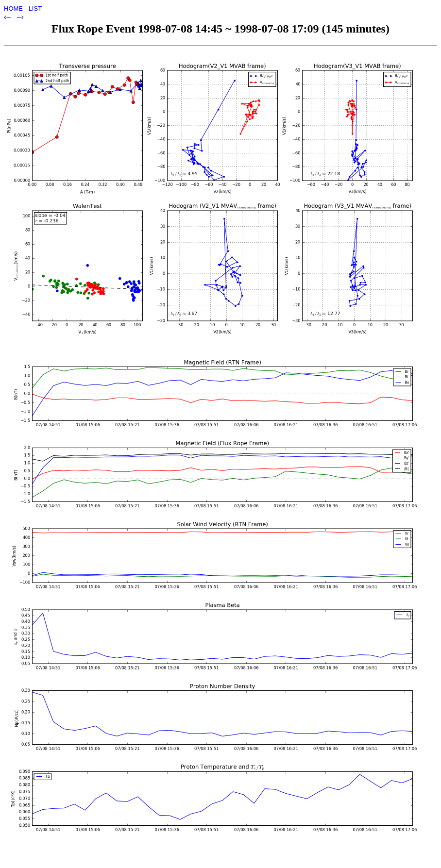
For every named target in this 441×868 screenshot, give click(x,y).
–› (20, 17)
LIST (35, 8)
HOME (14, 8)
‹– (8, 17)
